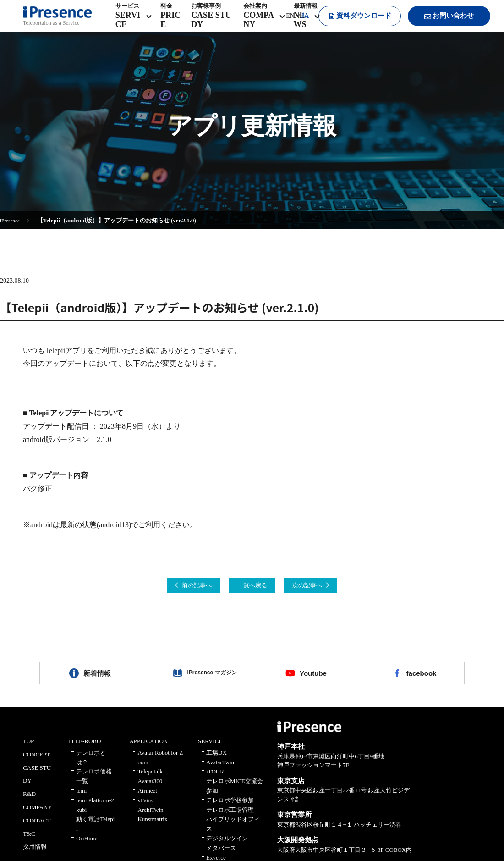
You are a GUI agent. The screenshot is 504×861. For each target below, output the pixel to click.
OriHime (87, 846)
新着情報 (97, 678)
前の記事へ (177, 587)
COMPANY (38, 815)
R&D (29, 802)
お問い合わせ (440, 23)
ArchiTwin (150, 817)
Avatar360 (150, 789)
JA (295, 23)
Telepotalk (150, 779)
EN (280, 23)
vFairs (145, 808)
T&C (29, 841)
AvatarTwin (220, 770)
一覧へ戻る (252, 587)
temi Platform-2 (95, 808)
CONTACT (37, 828)
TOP (28, 749)
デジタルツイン (227, 846)
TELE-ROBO (84, 749)
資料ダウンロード (351, 23)
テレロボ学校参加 (230, 808)
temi (81, 798)
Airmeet (147, 798)
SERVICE (210, 749)
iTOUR (215, 779)
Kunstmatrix (152, 827)
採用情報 (35, 854)
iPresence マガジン (205, 678)
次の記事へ (327, 587)
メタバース (221, 855)
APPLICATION (148, 749)
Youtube (313, 678)
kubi (81, 817)
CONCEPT (36, 762)
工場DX (216, 760)
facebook (421, 678)
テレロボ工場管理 (230, 817)
